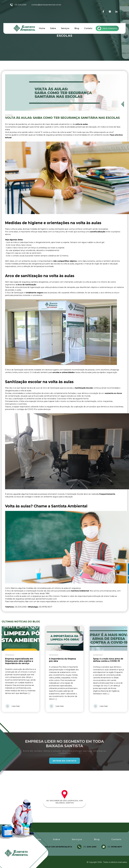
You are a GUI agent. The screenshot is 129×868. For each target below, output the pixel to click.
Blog (77, 28)
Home (42, 28)
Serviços (65, 28)
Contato (88, 28)
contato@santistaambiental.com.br (46, 5)
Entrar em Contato (65, 761)
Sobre (53, 28)
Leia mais (12, 706)
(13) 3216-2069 (18, 5)
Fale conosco (107, 28)
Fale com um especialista (59, 847)
